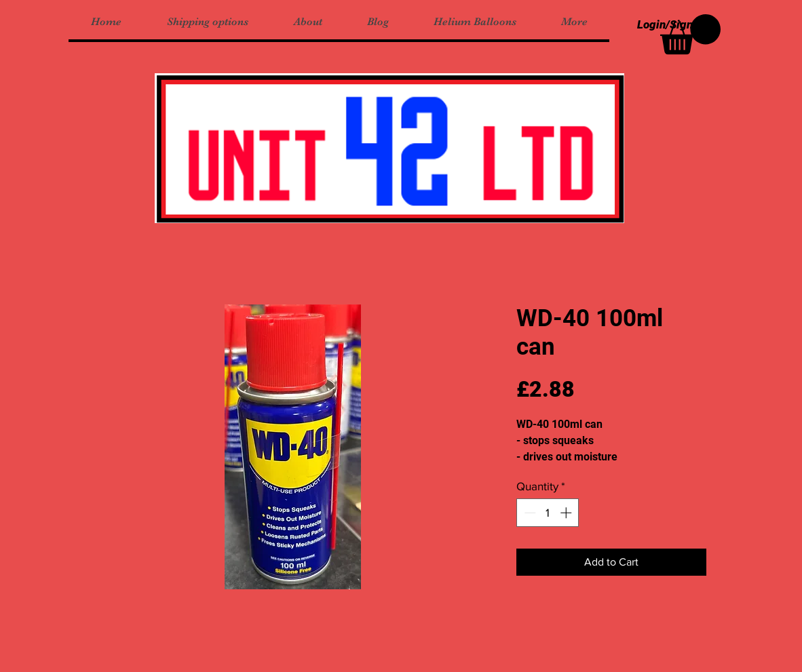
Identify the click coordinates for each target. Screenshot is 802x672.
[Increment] (567, 513)
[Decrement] (529, 513)
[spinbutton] (548, 513)
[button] (690, 34)
